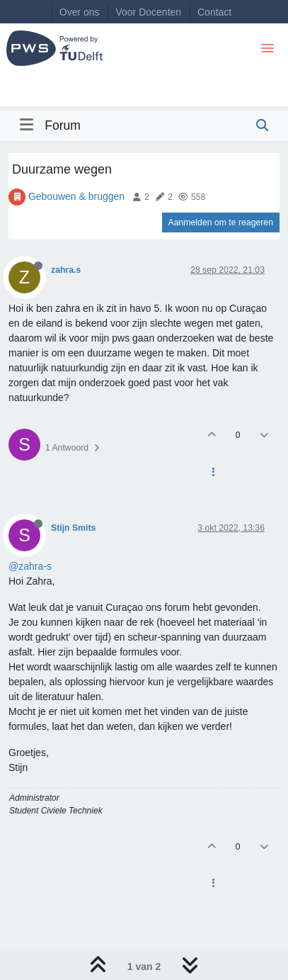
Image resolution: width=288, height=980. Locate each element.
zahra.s (66, 270)
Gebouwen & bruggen (76, 196)
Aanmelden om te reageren (221, 223)
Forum (63, 125)
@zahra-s (30, 566)
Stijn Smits (73, 528)
